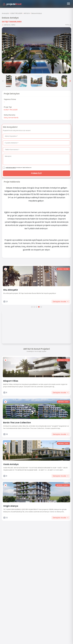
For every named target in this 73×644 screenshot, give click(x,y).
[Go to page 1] (32, 307)
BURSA (60, 269)
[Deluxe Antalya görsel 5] (37, 81)
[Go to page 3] (37, 307)
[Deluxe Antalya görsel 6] (52, 81)
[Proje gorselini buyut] (36, 50)
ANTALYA (27, 13)
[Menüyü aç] (68, 4)
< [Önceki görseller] (3, 81)
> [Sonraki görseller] (70, 81)
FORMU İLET (36, 173)
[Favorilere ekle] (6, 269)
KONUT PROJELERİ (16, 13)
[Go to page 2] (34, 307)
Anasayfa (5, 13)
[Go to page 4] (39, 307)
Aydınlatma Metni (11, 168)
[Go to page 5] (41, 307)
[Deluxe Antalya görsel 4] (21, 81)
